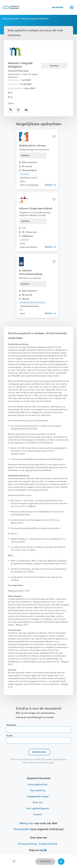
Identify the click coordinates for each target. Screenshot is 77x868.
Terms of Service (40, 763)
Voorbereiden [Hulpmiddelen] (21, 829)
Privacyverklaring (28, 844)
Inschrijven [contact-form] (39, 752)
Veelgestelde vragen (38, 796)
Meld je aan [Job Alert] (27, 823)
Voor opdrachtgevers (38, 808)
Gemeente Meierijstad (18, 71)
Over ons (38, 802)
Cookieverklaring (48, 844)
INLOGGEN (58, 7)
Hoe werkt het (38, 790)
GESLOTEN (45, 861)
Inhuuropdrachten (11, 19)
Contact (38, 814)
